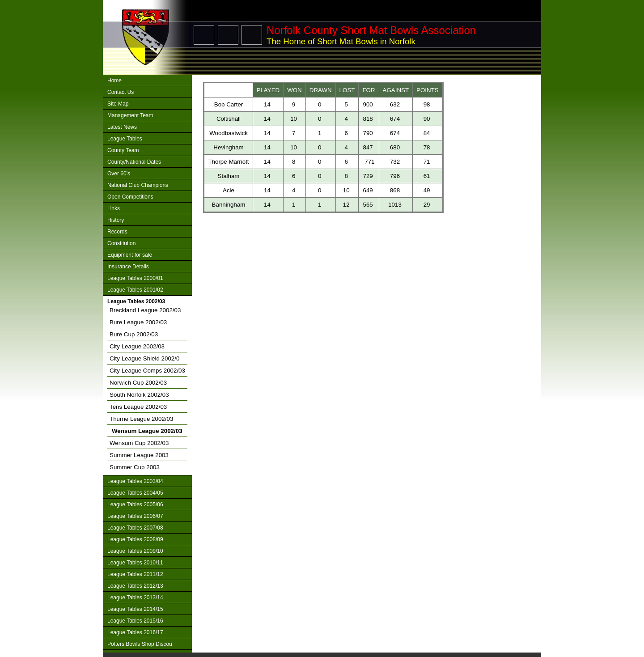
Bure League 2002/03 (138, 322)
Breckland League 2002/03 (145, 310)
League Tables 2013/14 (135, 598)
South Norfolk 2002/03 (139, 395)
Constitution (121, 243)
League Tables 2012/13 (135, 586)
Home (114, 81)
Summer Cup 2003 (135, 467)
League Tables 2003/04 (135, 481)
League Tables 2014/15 (135, 609)
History (116, 220)
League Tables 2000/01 (135, 278)
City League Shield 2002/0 (144, 358)
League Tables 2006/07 (135, 516)
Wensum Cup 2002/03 (139, 443)
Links (114, 208)
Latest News (122, 127)
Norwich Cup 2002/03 (138, 383)
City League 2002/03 (137, 346)
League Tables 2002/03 (136, 301)
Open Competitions (130, 197)
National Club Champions (138, 185)
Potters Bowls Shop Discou (140, 644)
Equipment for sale (130, 255)
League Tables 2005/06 (135, 504)
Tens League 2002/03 (138, 407)
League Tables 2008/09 (135, 539)
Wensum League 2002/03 (147, 431)
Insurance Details (128, 267)
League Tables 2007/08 (135, 528)
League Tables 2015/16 (135, 621)
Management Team (130, 115)
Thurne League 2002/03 (141, 419)
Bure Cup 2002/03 (134, 334)
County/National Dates (134, 162)
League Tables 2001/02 (135, 290)
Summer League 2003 (139, 455)
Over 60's (119, 174)
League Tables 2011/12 (135, 574)
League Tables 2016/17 (135, 632)
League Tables (125, 139)
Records (117, 232)
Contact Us (121, 92)
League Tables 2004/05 (135, 493)
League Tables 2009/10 (135, 551)
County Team (123, 150)
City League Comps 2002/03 (147, 371)
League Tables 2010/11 (135, 563)
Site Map (118, 104)
